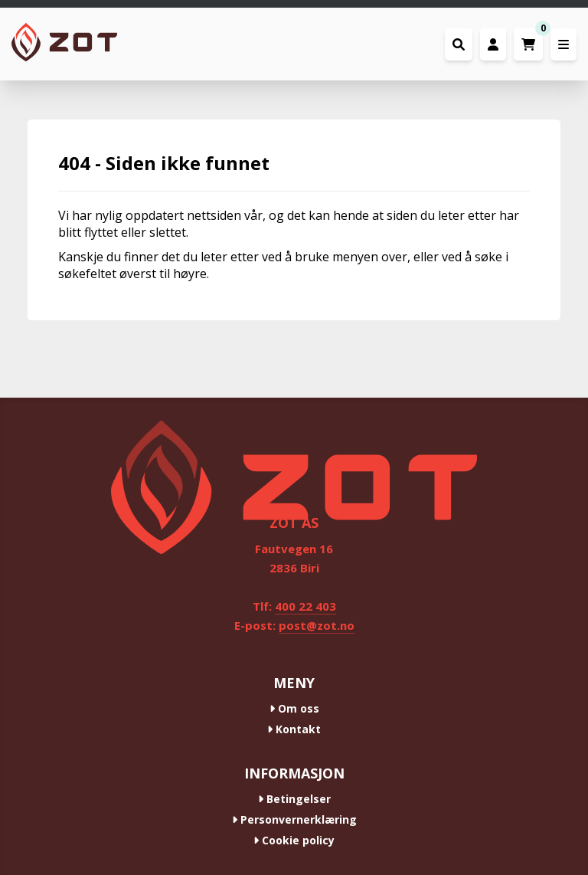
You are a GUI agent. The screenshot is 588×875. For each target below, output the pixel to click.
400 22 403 (305, 606)
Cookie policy (294, 840)
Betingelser (294, 799)
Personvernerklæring (294, 819)
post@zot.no (317, 625)
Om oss (294, 708)
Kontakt (294, 729)
